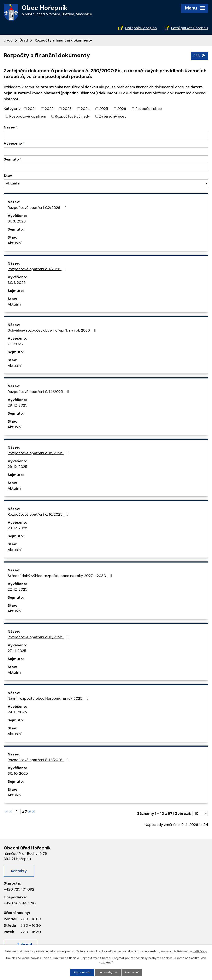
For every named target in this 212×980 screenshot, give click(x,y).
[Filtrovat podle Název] (106, 135)
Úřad (24, 40)
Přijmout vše (82, 972)
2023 (67, 108)
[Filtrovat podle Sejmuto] (106, 167)
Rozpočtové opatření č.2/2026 (38, 208)
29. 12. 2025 (17, 405)
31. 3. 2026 (17, 221)
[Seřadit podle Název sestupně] (17, 128)
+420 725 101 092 (19, 889)
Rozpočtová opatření (28, 116)
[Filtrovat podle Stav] (106, 183)
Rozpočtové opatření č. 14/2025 (39, 392)
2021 (32, 108)
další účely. (200, 951)
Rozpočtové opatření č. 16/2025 (39, 514)
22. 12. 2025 (17, 589)
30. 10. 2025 (18, 773)
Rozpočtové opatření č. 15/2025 (39, 453)
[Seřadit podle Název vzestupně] (17, 126)
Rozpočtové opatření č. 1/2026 (38, 269)
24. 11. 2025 (17, 712)
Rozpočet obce (149, 108)
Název (9, 127)
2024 (85, 108)
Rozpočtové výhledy (72, 116)
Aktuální (15, 243)
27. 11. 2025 (17, 651)
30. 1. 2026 (17, 283)
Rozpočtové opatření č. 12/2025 (39, 760)
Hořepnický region (141, 28)
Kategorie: (12, 108)
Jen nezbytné (108, 972)
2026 (122, 108)
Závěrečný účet (113, 116)
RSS (199, 56)
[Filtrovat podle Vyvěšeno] (106, 151)
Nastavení (132, 972)
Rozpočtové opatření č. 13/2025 (39, 637)
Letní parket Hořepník (190, 28)
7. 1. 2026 (15, 344)
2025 (104, 108)
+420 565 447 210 (20, 903)
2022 (49, 108)
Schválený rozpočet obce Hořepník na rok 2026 (53, 330)
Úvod (8, 40)
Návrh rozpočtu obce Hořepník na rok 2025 (49, 698)
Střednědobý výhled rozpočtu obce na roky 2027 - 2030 (61, 576)
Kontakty (19, 871)
